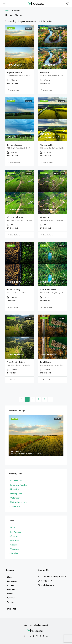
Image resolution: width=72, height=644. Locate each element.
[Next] (45, 399)
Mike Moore (14, 307)
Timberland (15, 506)
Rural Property (14, 290)
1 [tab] (30, 461)
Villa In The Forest (48, 290)
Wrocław (14, 553)
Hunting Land (16, 494)
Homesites (15, 489)
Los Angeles (16, 532)
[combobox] (29, 21)
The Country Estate (16, 362)
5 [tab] (45, 461)
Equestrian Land (15, 73)
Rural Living (45, 362)
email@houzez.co (47, 585)
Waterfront (15, 498)
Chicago (14, 536)
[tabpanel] (36, 436)
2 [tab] (34, 461)
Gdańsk (14, 545)
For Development (15, 145)
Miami (13, 528)
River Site (44, 73)
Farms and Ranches (19, 485)
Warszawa (15, 549)
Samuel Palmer (15, 90)
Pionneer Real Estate (50, 380)
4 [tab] (41, 461)
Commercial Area (15, 217)
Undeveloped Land (19, 502)
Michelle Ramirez (16, 163)
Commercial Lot (47, 145)
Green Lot (45, 217)
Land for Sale (16, 481)
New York (15, 541)
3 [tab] (37, 461)
